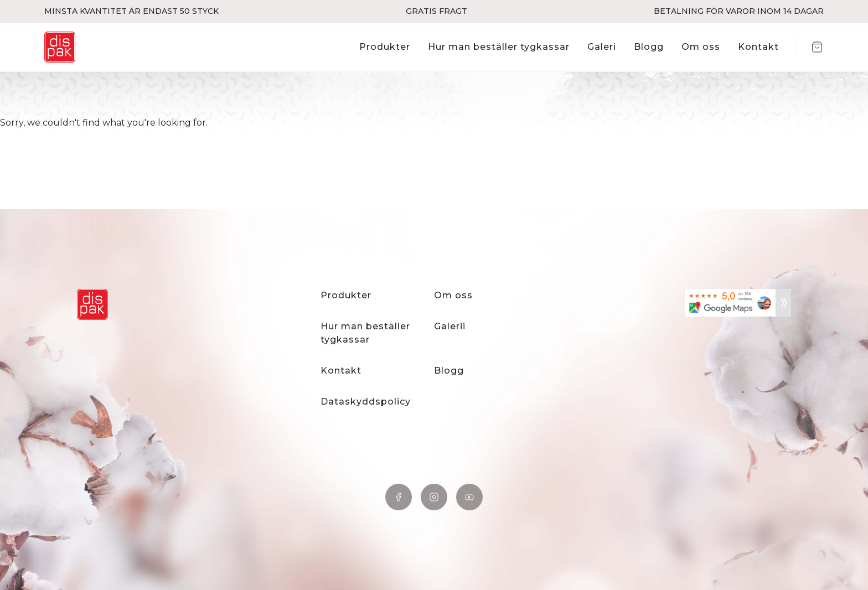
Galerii (450, 326)
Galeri (602, 47)
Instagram (434, 497)
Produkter (385, 47)
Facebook (399, 497)
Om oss (701, 47)
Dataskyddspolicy (366, 402)
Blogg (649, 47)
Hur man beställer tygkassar (499, 47)
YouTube (469, 497)
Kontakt (758, 47)
